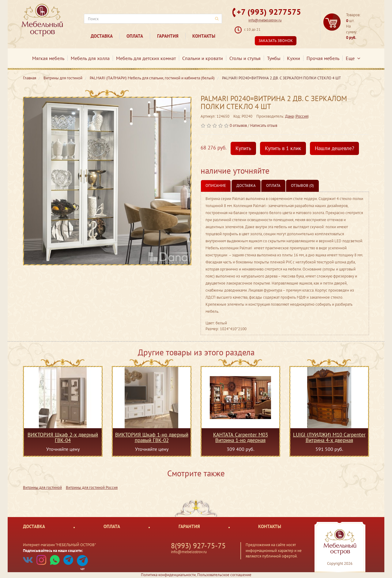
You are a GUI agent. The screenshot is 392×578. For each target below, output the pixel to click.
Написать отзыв (264, 125)
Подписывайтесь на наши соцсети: (53, 551)
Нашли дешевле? (334, 148)
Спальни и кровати (203, 58)
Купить (243, 148)
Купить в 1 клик (283, 148)
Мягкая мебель (48, 58)
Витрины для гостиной (42, 487)
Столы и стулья (245, 58)
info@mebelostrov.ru (265, 20)
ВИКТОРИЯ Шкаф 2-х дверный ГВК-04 (63, 437)
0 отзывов (238, 125)
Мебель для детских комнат (146, 58)
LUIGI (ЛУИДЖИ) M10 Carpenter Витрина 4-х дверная (329, 437)
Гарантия (168, 36)
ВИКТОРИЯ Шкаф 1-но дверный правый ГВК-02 (152, 437)
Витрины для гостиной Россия (92, 487)
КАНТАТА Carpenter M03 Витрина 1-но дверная (241, 437)
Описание (216, 185)
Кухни (294, 58)
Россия (302, 116)
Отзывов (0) (302, 185)
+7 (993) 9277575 (269, 12)
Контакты (204, 36)
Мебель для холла (90, 58)
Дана (289, 116)
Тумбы (274, 58)
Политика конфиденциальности (168, 575)
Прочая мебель (323, 58)
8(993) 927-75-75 (198, 546)
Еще (353, 58)
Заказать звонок (276, 41)
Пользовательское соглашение (224, 575)
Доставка (102, 36)
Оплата (135, 36)
